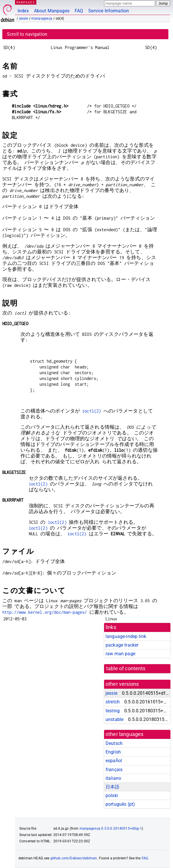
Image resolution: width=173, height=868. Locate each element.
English (113, 752)
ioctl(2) (92, 411)
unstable (114, 719)
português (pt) (120, 804)
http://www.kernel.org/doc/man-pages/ (45, 612)
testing (113, 711)
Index (23, 11)
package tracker (122, 645)
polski (112, 795)
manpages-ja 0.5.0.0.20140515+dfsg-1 (111, 829)
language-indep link (126, 636)
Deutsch (114, 743)
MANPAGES (26, 2)
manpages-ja (42, 18)
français (114, 770)
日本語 (112, 787)
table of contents (126, 669)
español (114, 761)
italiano (113, 778)
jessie (24, 18)
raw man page (120, 654)
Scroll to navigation (27, 34)
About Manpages (52, 11)
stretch (113, 702)
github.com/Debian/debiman (74, 858)
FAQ (79, 11)
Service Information (109, 11)
